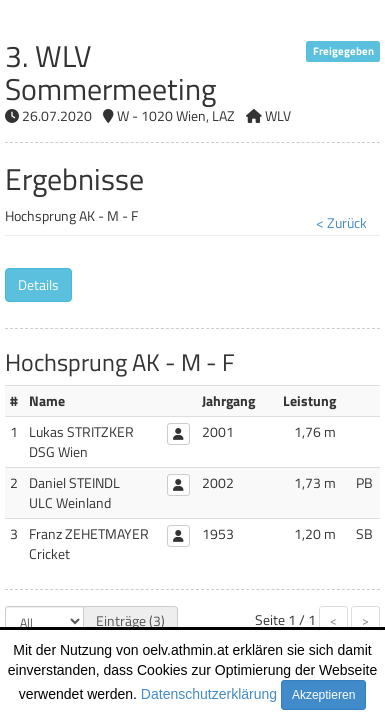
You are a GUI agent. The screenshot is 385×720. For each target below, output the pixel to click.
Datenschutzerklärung (209, 694)
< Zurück (341, 222)
